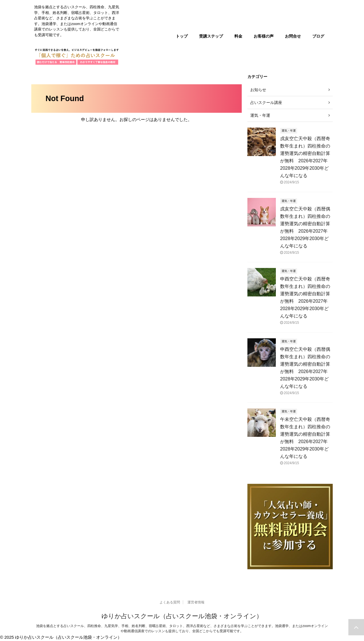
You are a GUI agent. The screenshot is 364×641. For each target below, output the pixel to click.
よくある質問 (170, 602)
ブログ (318, 36)
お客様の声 (264, 36)
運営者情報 (196, 602)
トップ (182, 36)
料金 (238, 36)
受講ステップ (211, 36)
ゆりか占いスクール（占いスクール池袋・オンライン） (182, 616)
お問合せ (293, 36)
